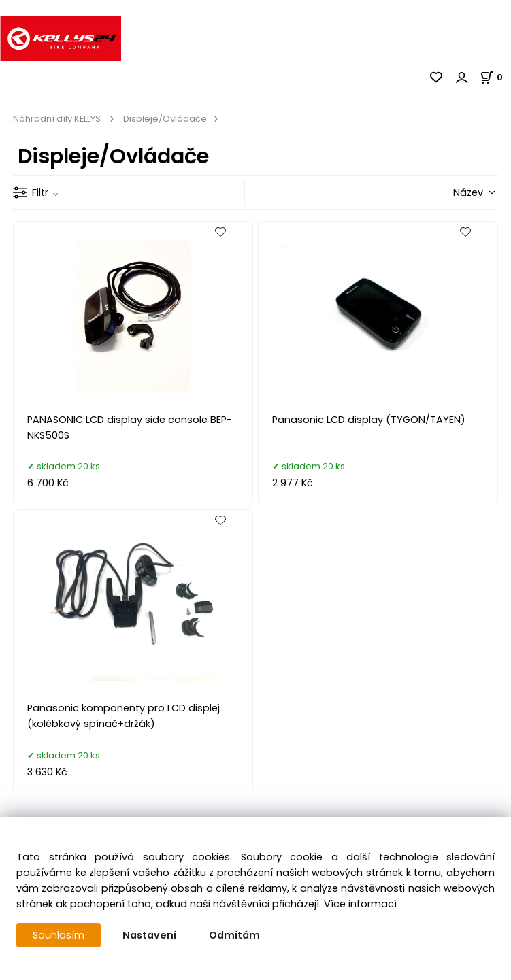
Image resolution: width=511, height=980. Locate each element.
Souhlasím (59, 935)
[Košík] (495, 77)
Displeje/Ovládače (164, 119)
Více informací (360, 904)
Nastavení (149, 935)
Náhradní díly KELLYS (58, 119)
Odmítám (234, 935)
